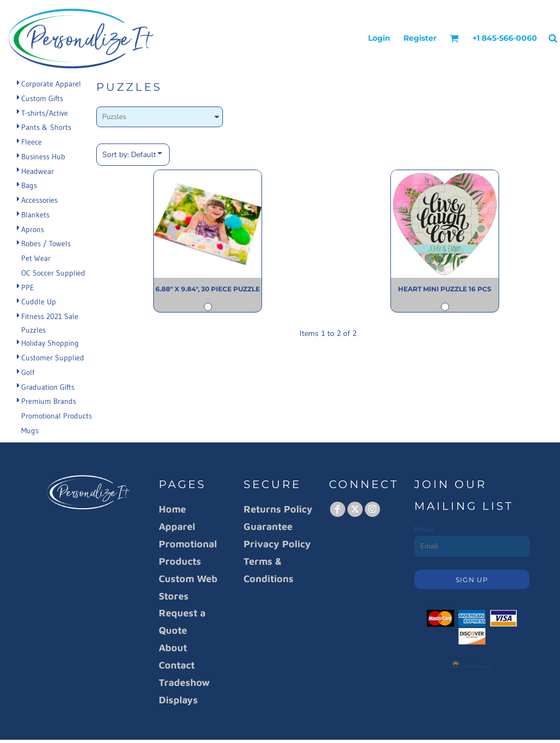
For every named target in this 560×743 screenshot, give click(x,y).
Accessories (39, 200)
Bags (29, 185)
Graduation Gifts (48, 387)
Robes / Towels (46, 243)
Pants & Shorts (46, 127)
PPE (28, 288)
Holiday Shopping (50, 343)
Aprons (33, 229)
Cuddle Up (39, 302)
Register (420, 38)
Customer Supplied (53, 358)
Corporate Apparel (51, 84)
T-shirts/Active (45, 113)
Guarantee (268, 526)
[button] (454, 38)
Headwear (38, 171)
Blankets (35, 215)
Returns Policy (278, 509)
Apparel (177, 526)
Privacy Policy (277, 544)
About (173, 648)
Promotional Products (57, 416)
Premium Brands (49, 401)
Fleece (32, 142)
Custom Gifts (42, 98)
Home (172, 509)
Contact (177, 665)
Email (424, 529)
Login (379, 38)
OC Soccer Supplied (53, 273)
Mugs (30, 430)
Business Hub (43, 157)
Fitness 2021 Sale (50, 316)
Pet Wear (36, 258)
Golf (28, 372)
